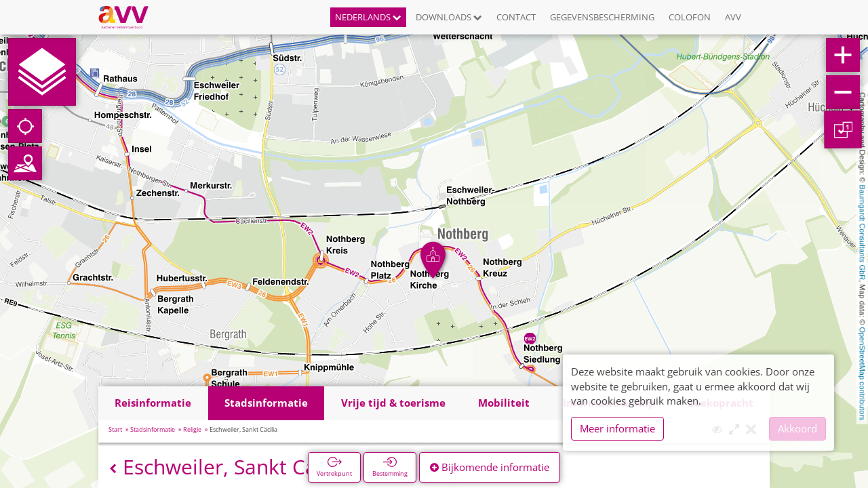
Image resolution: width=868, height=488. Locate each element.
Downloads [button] (449, 17)
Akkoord (797, 428)
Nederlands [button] (368, 17)
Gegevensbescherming (602, 17)
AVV (733, 17)
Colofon (690, 17)
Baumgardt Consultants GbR (863, 233)
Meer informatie (617, 428)
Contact (516, 17)
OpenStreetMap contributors (863, 373)
